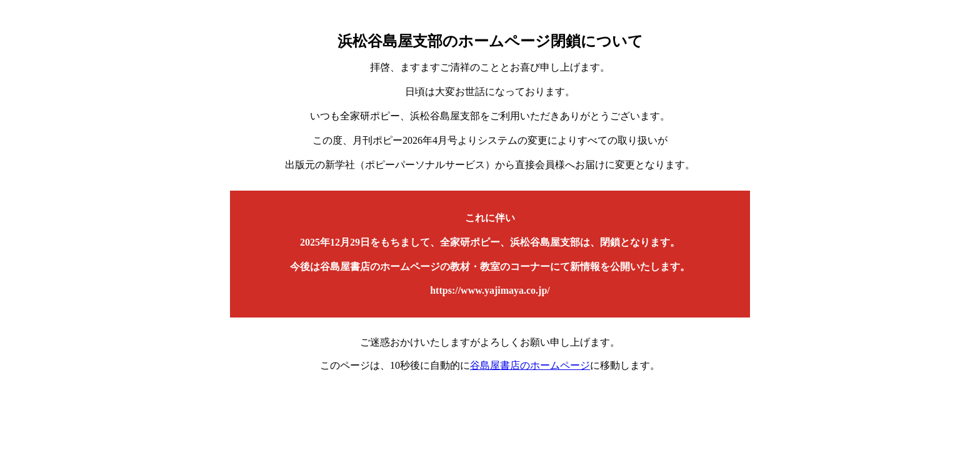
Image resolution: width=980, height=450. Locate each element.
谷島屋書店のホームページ (530, 365)
